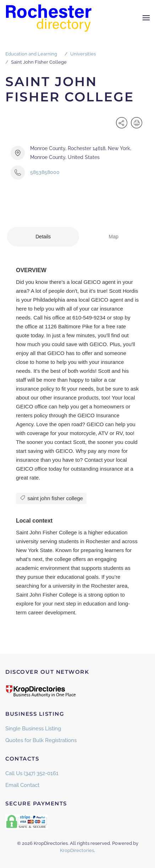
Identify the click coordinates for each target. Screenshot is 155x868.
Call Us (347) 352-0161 (32, 773)
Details (43, 237)
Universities (83, 54)
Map (114, 237)
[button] (146, 18)
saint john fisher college (51, 498)
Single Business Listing (33, 729)
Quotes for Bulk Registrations (41, 740)
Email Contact (22, 785)
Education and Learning (31, 54)
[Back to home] (50, 18)
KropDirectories (77, 850)
